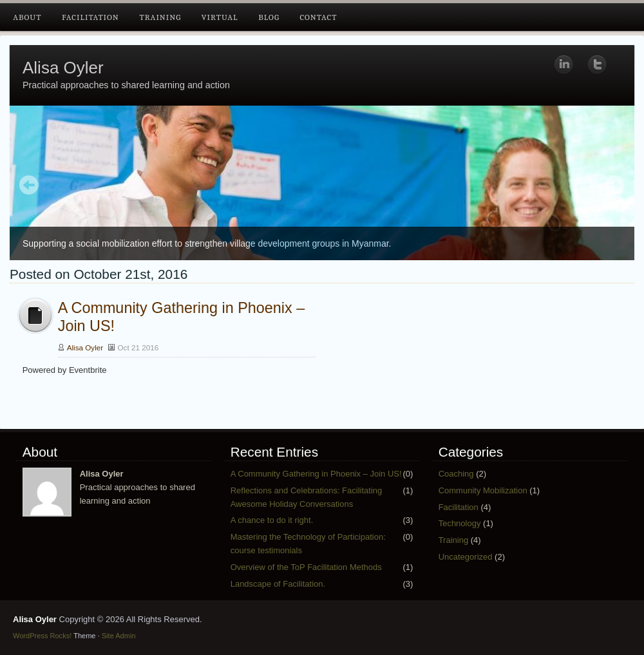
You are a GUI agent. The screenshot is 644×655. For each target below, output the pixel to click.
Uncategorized (466, 557)
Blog (269, 17)
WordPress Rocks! (42, 636)
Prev (29, 186)
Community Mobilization (483, 490)
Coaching (456, 474)
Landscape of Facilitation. (278, 584)
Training (160, 17)
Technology (460, 523)
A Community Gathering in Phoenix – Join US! (316, 474)
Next (615, 186)
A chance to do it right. (272, 520)
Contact (318, 17)
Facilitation (90, 17)
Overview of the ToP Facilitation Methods (306, 567)
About (27, 17)
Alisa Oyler (63, 68)
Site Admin (119, 636)
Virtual (220, 17)
